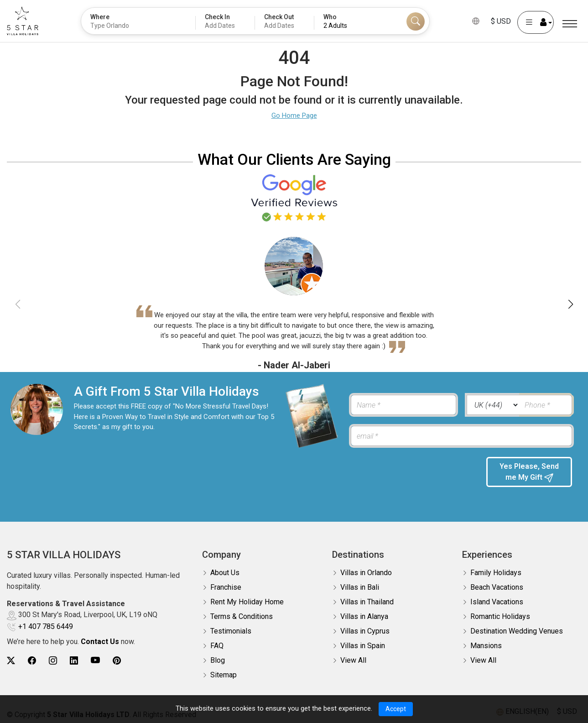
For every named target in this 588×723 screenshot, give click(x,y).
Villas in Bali (360, 582)
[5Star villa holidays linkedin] (74, 655)
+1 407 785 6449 (46, 621)
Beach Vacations (497, 582)
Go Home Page (294, 115)
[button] (570, 304)
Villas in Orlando (366, 567)
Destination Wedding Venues (517, 626)
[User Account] (536, 22)
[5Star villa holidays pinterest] (117, 655)
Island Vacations (497, 596)
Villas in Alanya (364, 611)
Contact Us (100, 636)
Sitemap (224, 669)
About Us (225, 567)
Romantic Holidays (500, 611)
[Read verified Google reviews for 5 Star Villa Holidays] (294, 197)
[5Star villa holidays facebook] (32, 655)
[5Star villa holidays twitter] (11, 655)
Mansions (486, 640)
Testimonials (231, 626)
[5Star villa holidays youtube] (95, 655)
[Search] (416, 21)
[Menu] (570, 24)
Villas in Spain (363, 640)
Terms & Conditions (242, 611)
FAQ (217, 640)
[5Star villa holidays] (23, 21)
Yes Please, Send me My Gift (529, 472)
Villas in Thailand (367, 596)
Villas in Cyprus (365, 626)
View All (353, 655)
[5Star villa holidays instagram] (53, 655)
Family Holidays (496, 567)
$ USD (501, 21)
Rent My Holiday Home (247, 596)
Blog (218, 655)
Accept (396, 709)
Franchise (226, 582)
